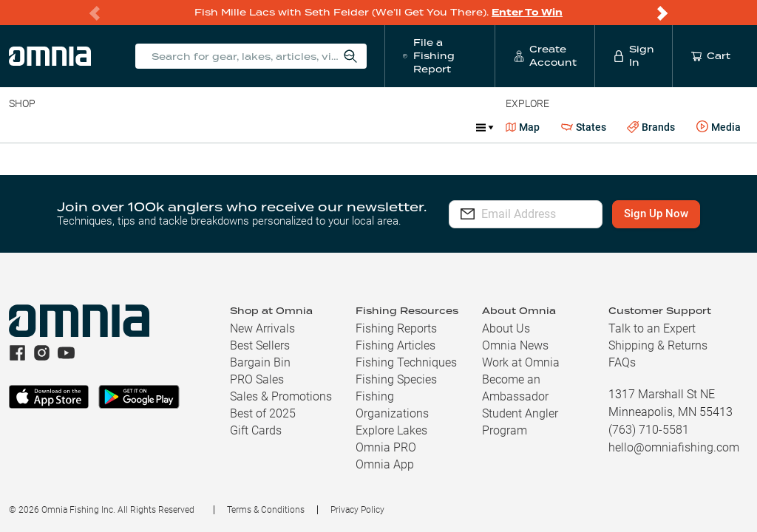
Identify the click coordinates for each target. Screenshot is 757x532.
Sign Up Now (671, 214)
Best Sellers (260, 345)
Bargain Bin (260, 362)
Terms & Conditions (266, 510)
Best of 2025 (263, 413)
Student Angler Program (520, 422)
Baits (21, 127)
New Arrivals (262, 328)
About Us (506, 328)
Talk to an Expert (652, 328)
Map (523, 127)
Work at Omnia (521, 362)
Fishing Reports (396, 328)
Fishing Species (396, 379)
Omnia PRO (386, 447)
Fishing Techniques (406, 362)
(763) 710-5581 (649, 430)
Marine (362, 127)
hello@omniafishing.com (674, 447)
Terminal (220, 127)
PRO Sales (257, 379)
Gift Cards (256, 430)
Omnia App (385, 464)
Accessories (293, 127)
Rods (113, 127)
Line (67, 127)
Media (719, 127)
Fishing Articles (396, 345)
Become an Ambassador (515, 388)
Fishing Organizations (392, 405)
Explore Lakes (391, 430)
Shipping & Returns (658, 345)
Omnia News (515, 345)
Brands (651, 127)
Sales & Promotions (281, 396)
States (584, 127)
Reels (162, 127)
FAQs (622, 362)
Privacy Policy (357, 510)
